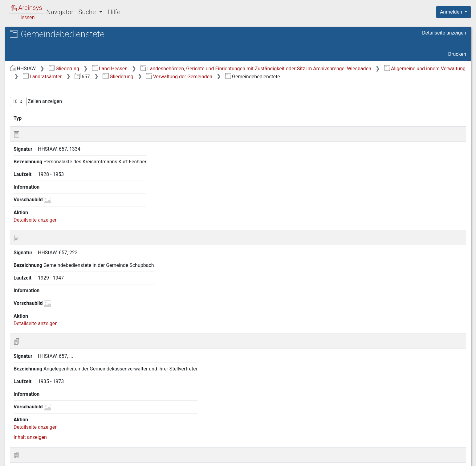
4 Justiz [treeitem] (30, 192)
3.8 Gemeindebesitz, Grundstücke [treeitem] (49, 180)
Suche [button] (88, 12)
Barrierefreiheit (410, 458)
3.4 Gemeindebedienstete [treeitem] (55, 146)
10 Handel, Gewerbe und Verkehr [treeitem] (57, 260)
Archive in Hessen (34, 35)
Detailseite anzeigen (444, 33)
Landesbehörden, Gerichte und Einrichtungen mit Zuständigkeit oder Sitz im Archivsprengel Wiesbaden (242, 77)
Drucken (457, 54)
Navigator (60, 12)
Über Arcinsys (317, 458)
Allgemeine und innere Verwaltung (411, 77)
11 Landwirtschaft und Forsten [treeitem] (55, 267)
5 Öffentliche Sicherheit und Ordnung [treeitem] (51, 203)
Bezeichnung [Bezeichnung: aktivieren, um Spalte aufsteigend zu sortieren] (195, 126)
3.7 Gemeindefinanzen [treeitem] (51, 169)
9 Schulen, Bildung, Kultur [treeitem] (49, 252)
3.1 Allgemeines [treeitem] (44, 101)
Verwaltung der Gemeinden (283, 84)
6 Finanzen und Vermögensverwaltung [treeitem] (42, 218)
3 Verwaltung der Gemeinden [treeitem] (53, 94)
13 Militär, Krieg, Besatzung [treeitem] (51, 290)
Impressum (456, 458)
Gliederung (167, 69)
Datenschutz (363, 458)
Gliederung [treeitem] (27, 72)
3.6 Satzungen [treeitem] (43, 162)
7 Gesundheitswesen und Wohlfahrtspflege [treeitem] (49, 233)
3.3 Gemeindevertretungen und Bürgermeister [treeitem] (61, 135)
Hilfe (114, 12)
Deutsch (37, 453)
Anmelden (452, 12)
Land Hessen (213, 69)
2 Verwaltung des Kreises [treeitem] (49, 86)
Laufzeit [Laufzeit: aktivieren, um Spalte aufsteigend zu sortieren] (328, 126)
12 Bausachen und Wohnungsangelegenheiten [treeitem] (47, 278)
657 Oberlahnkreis (47, 54)
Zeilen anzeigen (139, 110)
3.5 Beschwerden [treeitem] (46, 154)
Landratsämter (146, 84)
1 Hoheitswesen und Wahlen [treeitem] (52, 79)
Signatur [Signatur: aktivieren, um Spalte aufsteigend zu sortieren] (150, 126)
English (14, 453)
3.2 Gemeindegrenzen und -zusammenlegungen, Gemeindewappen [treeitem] (57, 116)
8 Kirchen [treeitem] (32, 244)
